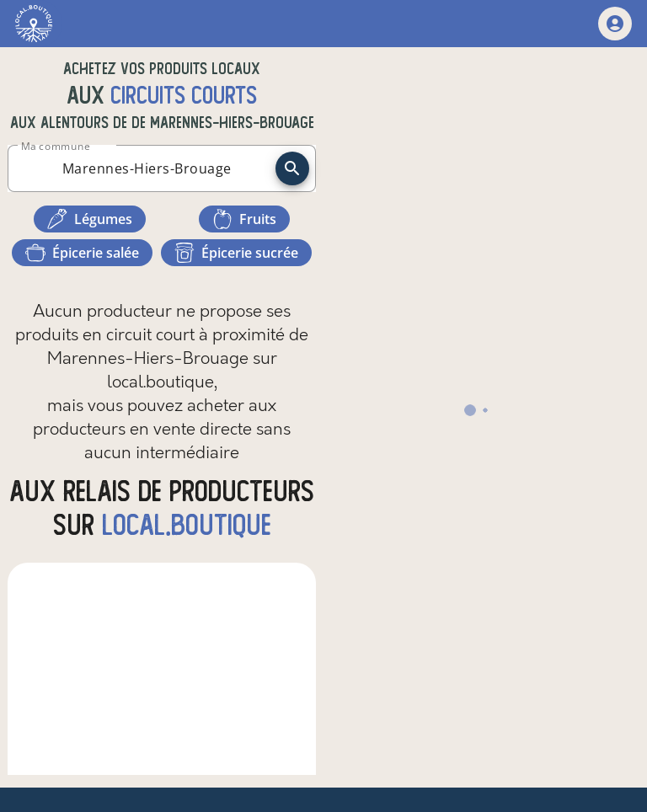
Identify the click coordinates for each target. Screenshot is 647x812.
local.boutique (187, 525)
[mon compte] (615, 24)
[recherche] (292, 168)
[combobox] (147, 168)
